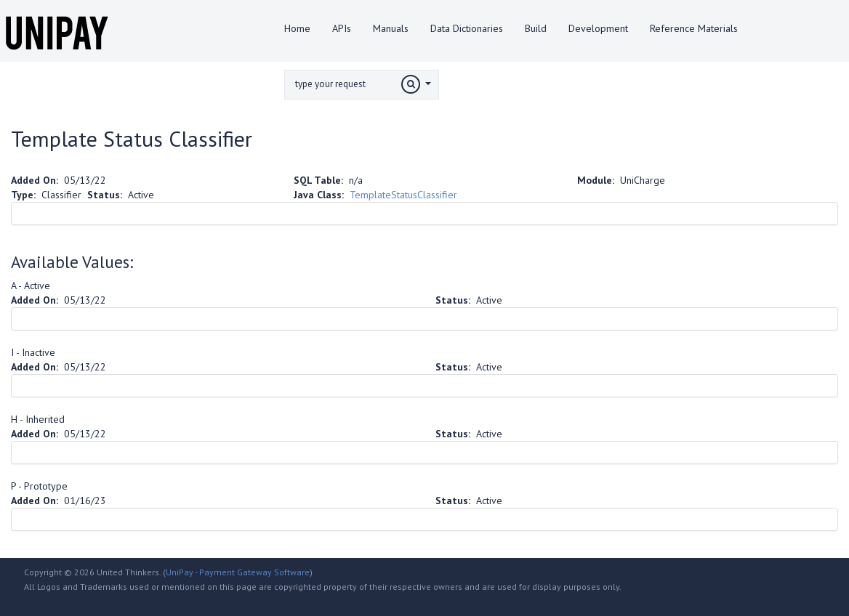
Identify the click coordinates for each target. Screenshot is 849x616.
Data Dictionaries (467, 28)
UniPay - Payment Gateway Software (238, 572)
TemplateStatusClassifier (403, 195)
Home (297, 28)
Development (598, 28)
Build (536, 28)
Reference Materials (694, 28)
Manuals (391, 28)
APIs (342, 28)
